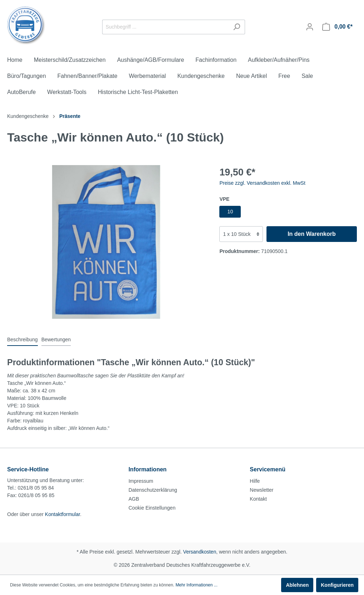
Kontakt (258, 499)
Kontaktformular (63, 514)
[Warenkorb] (337, 27)
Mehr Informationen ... (196, 585)
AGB (134, 499)
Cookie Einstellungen (152, 508)
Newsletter (261, 490)
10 (230, 212)
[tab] (23, 339)
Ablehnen (297, 585)
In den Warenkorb (312, 234)
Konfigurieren (337, 585)
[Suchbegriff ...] (165, 27)
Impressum (141, 481)
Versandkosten (200, 552)
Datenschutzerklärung (153, 490)
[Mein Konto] (310, 27)
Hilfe (255, 481)
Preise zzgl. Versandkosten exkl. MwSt (262, 183)
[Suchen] (237, 27)
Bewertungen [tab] (56, 339)
